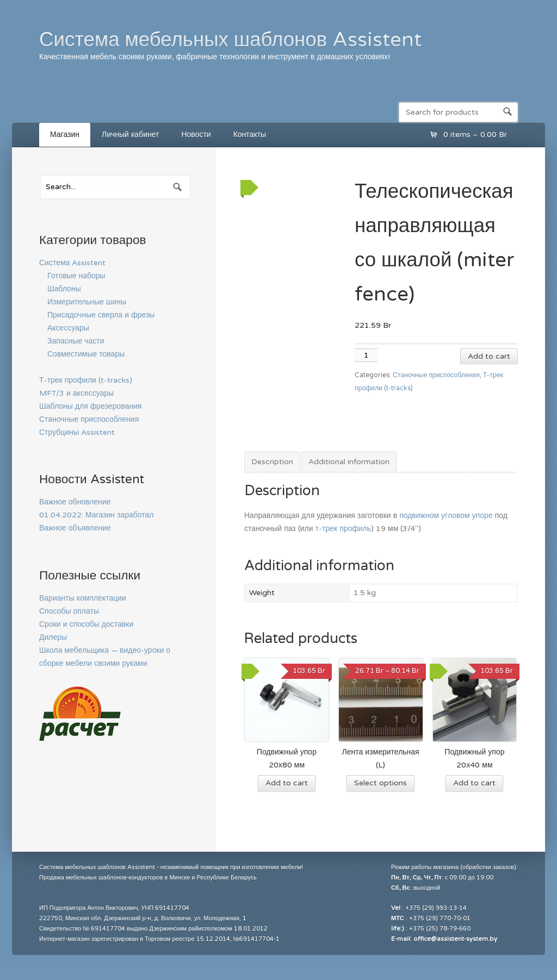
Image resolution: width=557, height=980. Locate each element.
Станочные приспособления (436, 375)
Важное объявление (75, 528)
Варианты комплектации (83, 598)
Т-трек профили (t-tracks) (86, 380)
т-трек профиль (343, 529)
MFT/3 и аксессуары (76, 393)
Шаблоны (64, 289)
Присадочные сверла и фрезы (101, 315)
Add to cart (489, 356)
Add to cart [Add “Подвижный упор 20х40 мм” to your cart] (474, 783)
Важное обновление (75, 502)
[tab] (272, 463)
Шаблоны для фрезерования (90, 406)
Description (272, 462)
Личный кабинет (130, 135)
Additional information (349, 462)
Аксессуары (68, 328)
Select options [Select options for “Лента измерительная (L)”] (380, 783)
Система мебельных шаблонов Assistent (230, 40)
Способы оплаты (69, 611)
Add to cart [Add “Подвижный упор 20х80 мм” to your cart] (287, 783)
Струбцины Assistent (77, 432)
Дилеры (53, 637)
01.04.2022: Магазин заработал (97, 515)
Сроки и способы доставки (86, 624)
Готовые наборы (76, 276)
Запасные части (76, 341)
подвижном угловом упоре (446, 516)
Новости (196, 135)
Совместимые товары (86, 354)
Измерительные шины (87, 302)
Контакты (250, 135)
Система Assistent (72, 263)
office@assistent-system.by (455, 939)
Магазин (65, 135)
